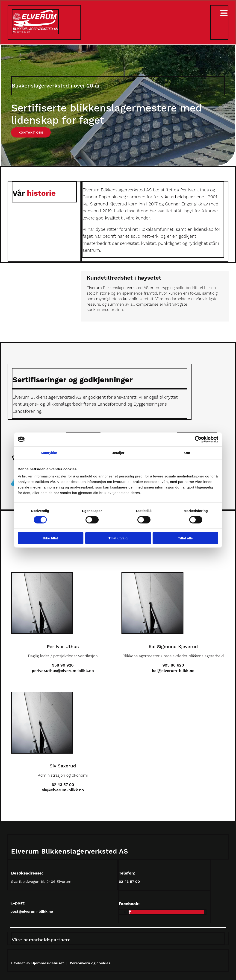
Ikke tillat (50, 538)
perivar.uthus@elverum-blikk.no (63, 671)
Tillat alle (186, 538)
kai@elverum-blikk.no (173, 671)
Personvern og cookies (90, 963)
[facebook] (130, 912)
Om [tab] (187, 452)
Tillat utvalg (118, 538)
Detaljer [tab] (118, 452)
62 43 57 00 (63, 785)
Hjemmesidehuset (48, 963)
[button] (31, 132)
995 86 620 (173, 665)
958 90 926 (63, 665)
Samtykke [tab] (49, 452)
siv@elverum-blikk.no (63, 790)
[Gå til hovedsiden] (35, 33)
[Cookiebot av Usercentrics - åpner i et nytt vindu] (198, 439)
